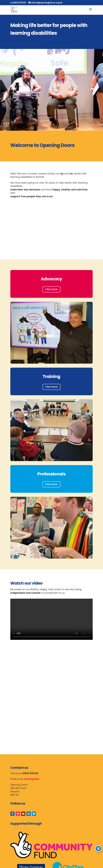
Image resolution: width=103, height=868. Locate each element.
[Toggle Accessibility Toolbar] (98, 849)
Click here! (51, 289)
